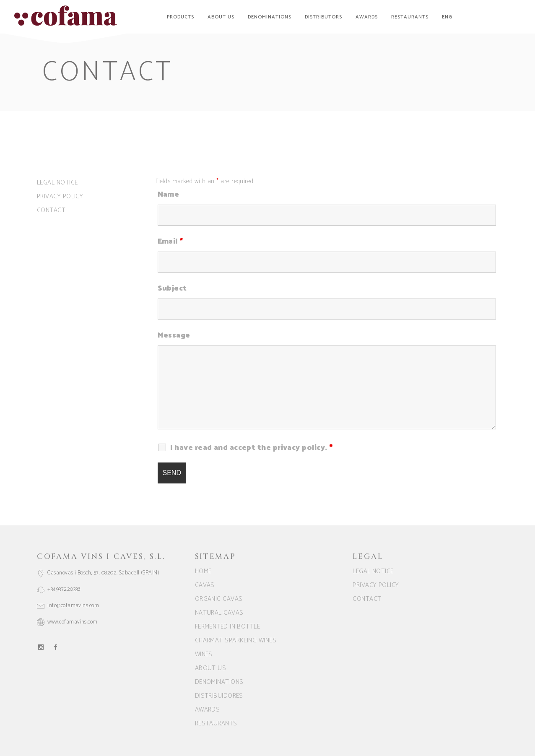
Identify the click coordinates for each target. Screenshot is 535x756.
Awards (208, 710)
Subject (172, 288)
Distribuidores (219, 696)
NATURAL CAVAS (219, 613)
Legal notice (57, 183)
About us (211, 668)
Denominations (219, 682)
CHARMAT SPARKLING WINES (236, 640)
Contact (51, 210)
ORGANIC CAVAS (219, 599)
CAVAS (205, 585)
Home (203, 571)
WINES (204, 654)
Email (170, 242)
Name (169, 195)
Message (174, 335)
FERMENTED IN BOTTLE (228, 627)
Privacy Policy (60, 196)
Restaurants (216, 724)
